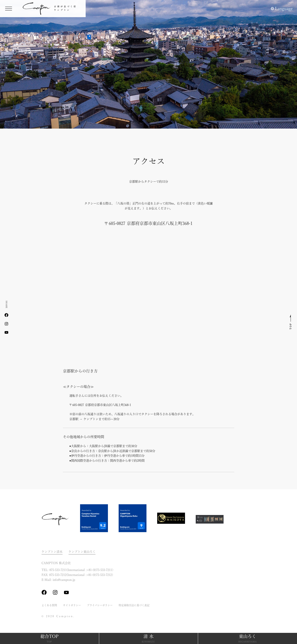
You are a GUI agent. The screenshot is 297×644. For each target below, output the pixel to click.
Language (284, 9)
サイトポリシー (72, 605)
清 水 (149, 639)
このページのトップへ (291, 322)
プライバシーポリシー (100, 605)
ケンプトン (51, 9)
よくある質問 (49, 605)
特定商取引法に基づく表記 (134, 605)
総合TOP (49, 639)
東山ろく (248, 639)
